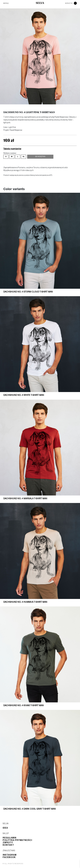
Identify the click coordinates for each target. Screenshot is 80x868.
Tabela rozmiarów (12, 149)
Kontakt (8, 845)
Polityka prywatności (17, 840)
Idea (5, 828)
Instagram (10, 855)
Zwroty (8, 843)
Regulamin (9, 838)
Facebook (9, 857)
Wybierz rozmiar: (10, 153)
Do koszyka (40, 157)
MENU (6, 3)
